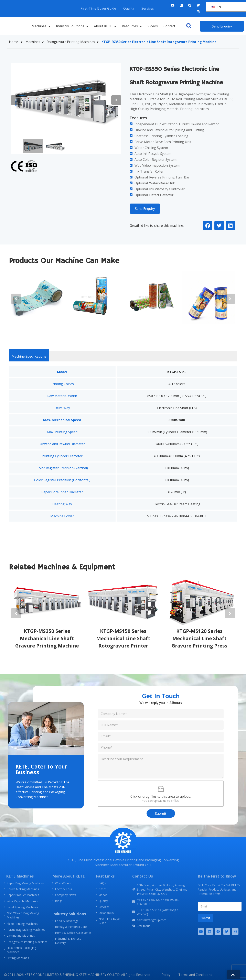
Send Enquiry (145, 209)
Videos (153, 26)
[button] (189, 26)
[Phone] (161, 747)
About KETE (105, 26)
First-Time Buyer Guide (98, 8)
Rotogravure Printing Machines (74, 42)
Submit (161, 813)
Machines (41, 26)
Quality (129, 8)
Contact (169, 26)
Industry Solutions (72, 26)
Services (148, 8)
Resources (132, 26)
